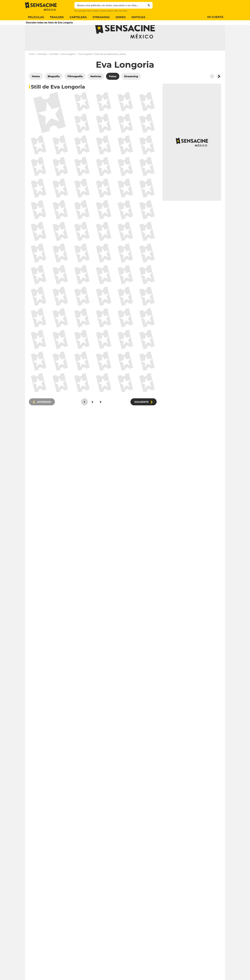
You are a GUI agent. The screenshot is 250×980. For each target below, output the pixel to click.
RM (116, 11)
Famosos (42, 69)
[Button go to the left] (212, 92)
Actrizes (54, 69)
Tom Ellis (123, 11)
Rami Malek (93, 11)
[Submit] (149, 5)
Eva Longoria (68, 69)
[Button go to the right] (219, 92)
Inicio (32, 69)
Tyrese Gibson (106, 11)
